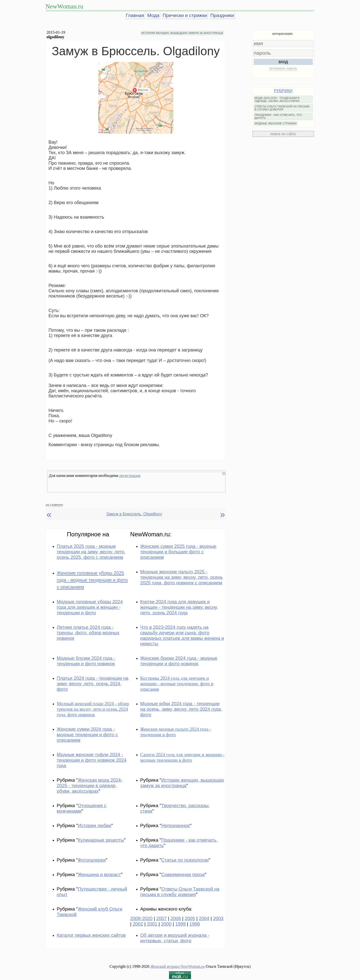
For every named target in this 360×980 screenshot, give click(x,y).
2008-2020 (141, 918)
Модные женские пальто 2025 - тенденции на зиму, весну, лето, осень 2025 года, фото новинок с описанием (181, 577)
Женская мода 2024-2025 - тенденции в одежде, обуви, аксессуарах (89, 786)
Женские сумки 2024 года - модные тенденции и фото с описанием (87, 735)
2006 (176, 918)
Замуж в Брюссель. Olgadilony (134, 514)
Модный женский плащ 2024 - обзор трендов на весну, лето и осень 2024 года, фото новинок (93, 709)
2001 (152, 924)
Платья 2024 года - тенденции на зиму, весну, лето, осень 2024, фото (93, 684)
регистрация (130, 476)
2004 (204, 918)
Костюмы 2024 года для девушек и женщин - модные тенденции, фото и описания (177, 684)
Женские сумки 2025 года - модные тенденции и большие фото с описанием (178, 552)
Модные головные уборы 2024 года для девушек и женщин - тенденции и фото (90, 607)
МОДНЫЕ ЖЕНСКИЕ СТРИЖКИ (275, 123)
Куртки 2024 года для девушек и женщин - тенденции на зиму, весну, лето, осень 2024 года (179, 607)
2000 (166, 924)
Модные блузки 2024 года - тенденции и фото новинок (86, 661)
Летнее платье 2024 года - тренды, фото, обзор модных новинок (88, 633)
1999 (180, 924)
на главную (54, 505)
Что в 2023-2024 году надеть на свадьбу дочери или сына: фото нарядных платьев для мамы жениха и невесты (182, 635)
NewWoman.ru (64, 6)
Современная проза (183, 874)
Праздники (222, 15)
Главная (135, 15)
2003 (218, 918)
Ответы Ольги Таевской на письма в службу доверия (180, 892)
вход (283, 62)
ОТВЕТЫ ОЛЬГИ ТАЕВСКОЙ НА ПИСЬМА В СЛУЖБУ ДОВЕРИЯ (282, 108)
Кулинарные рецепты (101, 840)
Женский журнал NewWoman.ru (178, 966)
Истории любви (94, 825)
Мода (153, 15)
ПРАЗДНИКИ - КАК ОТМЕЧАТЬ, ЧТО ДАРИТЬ (278, 116)
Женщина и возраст (99, 874)
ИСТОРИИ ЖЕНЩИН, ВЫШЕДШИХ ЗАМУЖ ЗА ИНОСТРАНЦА (182, 33)
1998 (195, 924)
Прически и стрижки (185, 15)
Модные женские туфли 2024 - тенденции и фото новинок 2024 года (92, 760)
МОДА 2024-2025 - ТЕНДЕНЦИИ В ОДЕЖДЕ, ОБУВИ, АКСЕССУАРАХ (277, 99)
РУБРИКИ (283, 91)
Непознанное (176, 825)
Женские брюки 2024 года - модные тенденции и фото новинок (179, 661)
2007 (161, 918)
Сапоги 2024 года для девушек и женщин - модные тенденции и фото (182, 757)
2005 (190, 918)
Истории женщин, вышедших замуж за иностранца (182, 783)
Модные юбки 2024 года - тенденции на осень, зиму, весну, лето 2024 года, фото (181, 709)
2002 (138, 924)
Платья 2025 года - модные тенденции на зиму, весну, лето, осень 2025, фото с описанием (91, 552)
